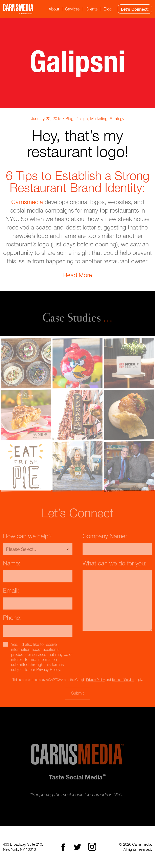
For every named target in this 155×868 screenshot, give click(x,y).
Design (82, 119)
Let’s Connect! (135, 9)
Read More (78, 275)
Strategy (117, 119)
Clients (92, 9)
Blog (108, 9)
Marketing (99, 119)
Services (72, 9)
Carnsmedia (27, 202)
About (54, 9)
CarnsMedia (18, 9)
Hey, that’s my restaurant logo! (78, 143)
